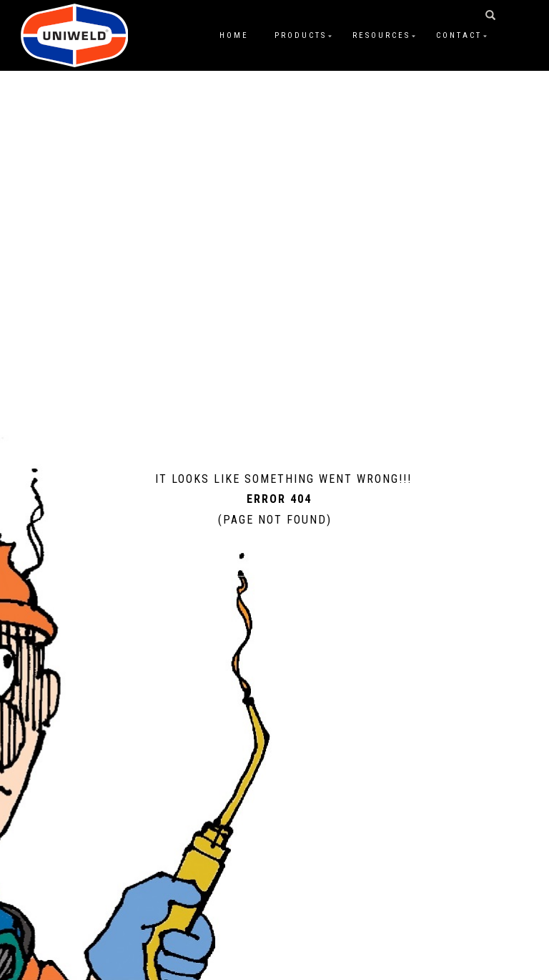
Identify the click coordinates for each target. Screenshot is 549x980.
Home (234, 35)
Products (301, 35)
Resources (381, 35)
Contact (459, 35)
